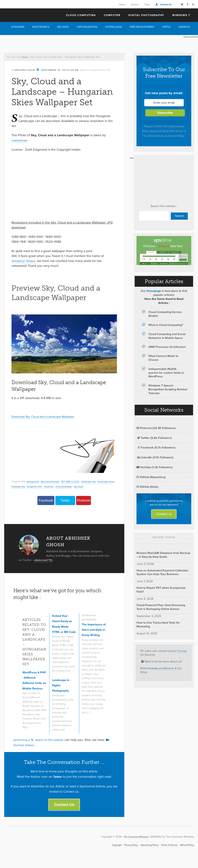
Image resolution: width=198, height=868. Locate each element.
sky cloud (107, 486)
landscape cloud (21, 486)
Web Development (142, 27)
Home (122, 4)
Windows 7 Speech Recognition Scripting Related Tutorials (168, 389)
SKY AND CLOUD (75, 481)
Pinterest (83, 500)
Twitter (65, 500)
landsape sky (40, 486)
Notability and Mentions (163, 668)
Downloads (114, 27)
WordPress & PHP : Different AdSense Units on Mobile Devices (34, 683)
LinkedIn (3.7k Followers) (155, 458)
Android (184, 27)
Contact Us (166, 4)
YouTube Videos (27, 751)
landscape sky (96, 481)
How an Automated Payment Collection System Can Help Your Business (162, 573)
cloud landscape (91, 486)
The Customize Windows (25, 15)
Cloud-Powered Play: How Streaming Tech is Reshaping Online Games (161, 607)
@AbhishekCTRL (45, 560)
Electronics (41, 27)
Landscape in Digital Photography (62, 692)
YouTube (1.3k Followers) (154, 467)
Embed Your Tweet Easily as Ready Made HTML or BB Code (64, 627)
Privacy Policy (124, 853)
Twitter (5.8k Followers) (154, 438)
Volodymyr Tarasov (25, 261)
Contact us (164, 514)
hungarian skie (58, 486)
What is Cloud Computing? (166, 325)
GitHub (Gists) (147, 487)
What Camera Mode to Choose (163, 358)
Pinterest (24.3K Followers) (156, 428)
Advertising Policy (144, 853)
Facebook (46, 500)
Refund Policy (186, 853)
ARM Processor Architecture (167, 347)
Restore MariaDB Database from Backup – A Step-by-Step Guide (163, 555)
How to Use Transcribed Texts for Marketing (158, 625)
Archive (135, 4)
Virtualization (87, 27)
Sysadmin (18, 27)
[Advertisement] (66, 43)
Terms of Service (166, 853)
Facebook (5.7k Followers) (156, 448)
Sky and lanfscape (53, 481)
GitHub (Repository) (151, 477)
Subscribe (165, 113)
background (33, 481)
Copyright (108, 853)
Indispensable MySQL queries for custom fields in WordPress (166, 373)
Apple (166, 27)
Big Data (63, 27)
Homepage (154, 291)
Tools (147, 4)
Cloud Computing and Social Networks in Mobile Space (167, 336)
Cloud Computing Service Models (165, 314)
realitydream (20, 140)
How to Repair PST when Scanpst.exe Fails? (161, 590)
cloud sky (74, 486)
